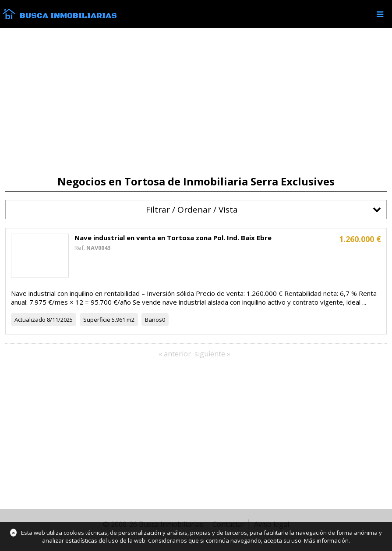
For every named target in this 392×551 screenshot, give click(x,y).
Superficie (97, 320)
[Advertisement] (196, 102)
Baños (154, 320)
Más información (326, 540)
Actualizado (30, 320)
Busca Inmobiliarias (68, 16)
